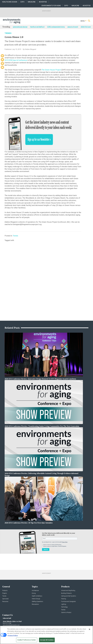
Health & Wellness (37, 582)
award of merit (73, 27)
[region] (46, 635)
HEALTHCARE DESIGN (10, 2)
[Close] (89, 629)
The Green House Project (51, 72)
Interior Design (36, 585)
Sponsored (5, 585)
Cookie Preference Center (27, 640)
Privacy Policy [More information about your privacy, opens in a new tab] (13, 635)
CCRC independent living (56, 27)
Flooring (64, 585)
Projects (5, 580)
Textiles (63, 596)
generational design (20, 27)
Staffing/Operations (37, 588)
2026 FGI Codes (86, 27)
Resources (5, 588)
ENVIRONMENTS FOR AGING (51, 6)
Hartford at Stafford (37, 27)
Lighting (64, 591)
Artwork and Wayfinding (68, 577)
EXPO (22, 2)
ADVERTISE (43, 2)
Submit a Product (66, 599)
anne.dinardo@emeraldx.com (11, 611)
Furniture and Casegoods (68, 588)
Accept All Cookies (47, 640)
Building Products (66, 580)
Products (5, 577)
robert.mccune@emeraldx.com (12, 618)
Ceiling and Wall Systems (69, 582)
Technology (64, 593)
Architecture (35, 577)
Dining (34, 580)
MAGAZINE (32, 2)
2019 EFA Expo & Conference (16, 63)
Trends (8, 36)
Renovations (35, 591)
